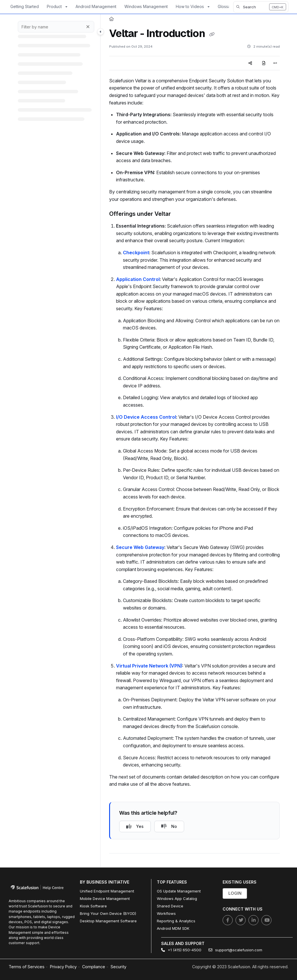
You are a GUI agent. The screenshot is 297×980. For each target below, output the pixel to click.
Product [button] (54, 6)
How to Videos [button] (190, 6)
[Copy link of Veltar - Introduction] (212, 34)
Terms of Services (27, 967)
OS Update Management (179, 891)
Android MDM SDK (173, 928)
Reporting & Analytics (176, 921)
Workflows (166, 913)
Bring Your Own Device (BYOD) (108, 913)
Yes (135, 826)
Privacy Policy (63, 967)
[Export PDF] (264, 63)
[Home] (111, 19)
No (169, 826)
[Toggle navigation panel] (101, 32)
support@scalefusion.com (235, 950)
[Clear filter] (88, 27)
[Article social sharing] (250, 63)
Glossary (226, 6)
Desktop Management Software (108, 921)
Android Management (96, 6)
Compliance (94, 967)
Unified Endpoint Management (107, 891)
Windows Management (146, 6)
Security (118, 967)
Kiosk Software (93, 906)
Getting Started (25, 6)
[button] (261, 7)
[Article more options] (275, 63)
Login (235, 893)
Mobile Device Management (105, 899)
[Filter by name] (56, 27)
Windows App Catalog (177, 899)
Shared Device (170, 906)
